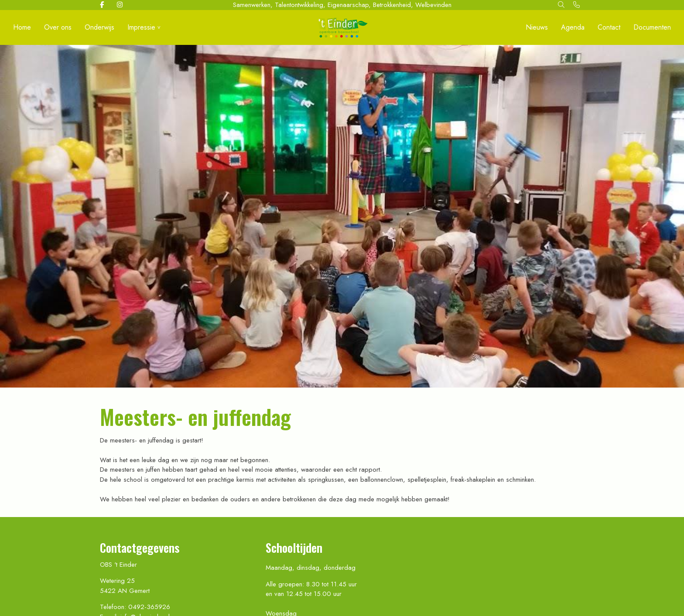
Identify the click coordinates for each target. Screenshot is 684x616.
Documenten (652, 27)
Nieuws (537, 27)
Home (22, 27)
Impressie (141, 27)
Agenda (573, 27)
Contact (609, 27)
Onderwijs (99, 27)
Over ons (58, 27)
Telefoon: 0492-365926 (135, 607)
